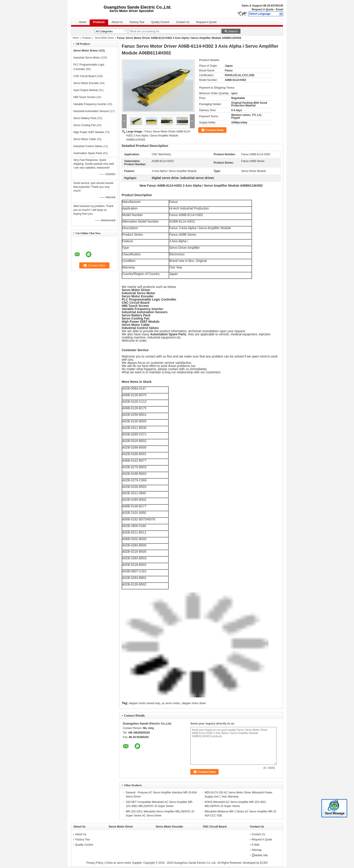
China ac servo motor (118, 863)
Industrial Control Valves (88, 146)
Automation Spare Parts (88, 153)
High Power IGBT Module (89, 132)
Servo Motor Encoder (86, 83)
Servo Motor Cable (85, 139)
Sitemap (257, 850)
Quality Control (160, 22)
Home (83, 22)
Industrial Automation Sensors (91, 111)
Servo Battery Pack (85, 118)
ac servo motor (171, 703)
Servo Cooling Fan (85, 125)
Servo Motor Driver (104, 38)
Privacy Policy (95, 863)
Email (279, 9)
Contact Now (215, 130)
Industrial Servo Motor (87, 58)
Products (99, 22)
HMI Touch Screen (85, 97)
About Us (117, 22)
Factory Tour (137, 22)
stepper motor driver (194, 703)
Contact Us (183, 22)
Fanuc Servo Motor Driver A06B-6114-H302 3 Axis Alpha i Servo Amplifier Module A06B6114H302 (158, 136)
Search (233, 31)
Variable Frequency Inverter (90, 104)
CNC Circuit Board (85, 76)
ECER (264, 863)
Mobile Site (260, 855)
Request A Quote (263, 9)
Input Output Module (86, 90)
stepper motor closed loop (144, 703)
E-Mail (256, 845)
